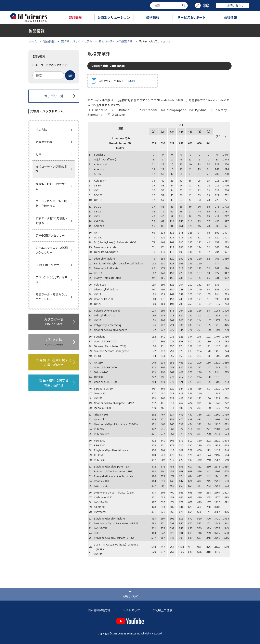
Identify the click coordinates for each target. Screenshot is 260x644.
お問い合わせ (232, 5)
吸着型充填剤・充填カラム (51, 186)
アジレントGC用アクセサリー (51, 280)
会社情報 (230, 17)
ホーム (33, 41)
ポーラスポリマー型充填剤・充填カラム (51, 203)
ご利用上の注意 (162, 610)
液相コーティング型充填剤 (115, 41)
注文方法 (41, 130)
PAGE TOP (130, 596)
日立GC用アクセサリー (50, 265)
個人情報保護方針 (99, 610)
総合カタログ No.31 (117, 81)
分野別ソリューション (114, 17)
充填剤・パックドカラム (77, 41)
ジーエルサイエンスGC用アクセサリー (52, 250)
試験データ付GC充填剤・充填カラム (52, 221)
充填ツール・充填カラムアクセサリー (51, 297)
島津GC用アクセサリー (50, 235)
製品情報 (75, 17)
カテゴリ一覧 (54, 96)
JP (198, 5)
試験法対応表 (44, 142)
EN (206, 5)
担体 (38, 154)
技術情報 (153, 17)
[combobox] (169, 6)
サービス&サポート (192, 17)
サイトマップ (131, 610)
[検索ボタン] (184, 5)
